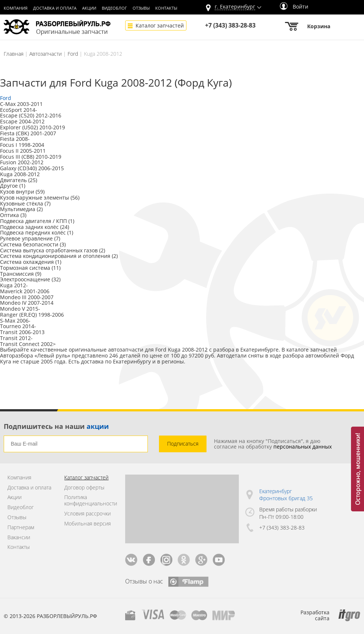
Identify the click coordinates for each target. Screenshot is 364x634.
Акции (89, 8)
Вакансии (19, 538)
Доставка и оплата (55, 8)
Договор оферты (84, 488)
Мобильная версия (87, 524)
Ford (73, 54)
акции (98, 426)
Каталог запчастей (160, 25)
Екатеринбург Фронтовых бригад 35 (286, 495)
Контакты (166, 8)
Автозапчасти (45, 54)
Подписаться (183, 444)
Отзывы (141, 8)
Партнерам (21, 528)
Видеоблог (114, 8)
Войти (294, 7)
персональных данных (303, 447)
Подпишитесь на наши (56, 426)
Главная (14, 54)
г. (235, 7)
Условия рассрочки (87, 514)
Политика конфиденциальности (89, 501)
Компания (16, 8)
